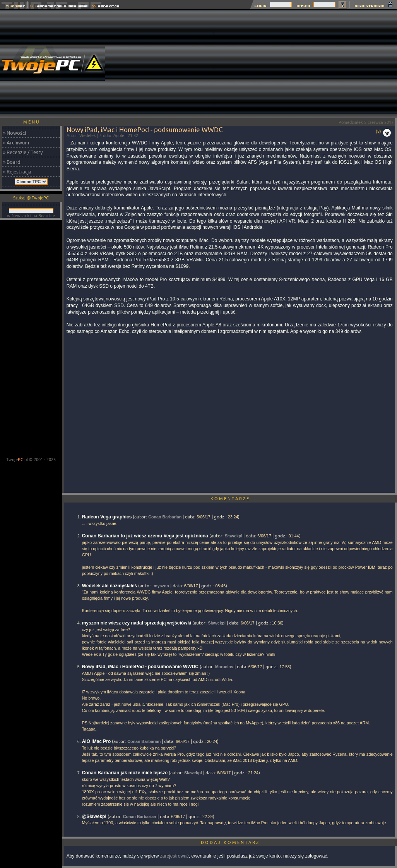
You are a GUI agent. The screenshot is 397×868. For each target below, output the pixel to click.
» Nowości (15, 133)
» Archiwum (16, 142)
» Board (12, 162)
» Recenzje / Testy (23, 152)
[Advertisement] (306, 64)
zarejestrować (175, 856)
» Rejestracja (17, 172)
